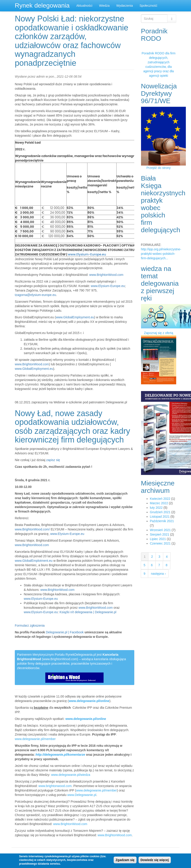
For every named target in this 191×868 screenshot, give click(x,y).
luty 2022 (156, 508)
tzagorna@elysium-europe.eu (35, 295)
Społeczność (148, 6)
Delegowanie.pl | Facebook (65, 632)
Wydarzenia (125, 6)
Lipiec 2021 (158, 539)
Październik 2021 (162, 521)
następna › (158, 574)
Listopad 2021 (160, 517)
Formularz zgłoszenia (30, 625)
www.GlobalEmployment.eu (75, 317)
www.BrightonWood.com (106, 275)
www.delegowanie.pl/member (35, 739)
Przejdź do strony (158, 168)
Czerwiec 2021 (160, 543)
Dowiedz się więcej (155, 860)
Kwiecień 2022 (160, 499)
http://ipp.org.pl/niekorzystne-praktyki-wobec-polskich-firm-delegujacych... (161, 254)
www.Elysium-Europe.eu (87, 254)
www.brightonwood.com (55, 786)
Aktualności (84, 6)
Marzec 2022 (159, 503)
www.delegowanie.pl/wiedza (71, 775)
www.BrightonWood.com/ (32, 529)
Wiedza (104, 6)
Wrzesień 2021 (160, 530)
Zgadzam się (125, 860)
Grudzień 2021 (160, 512)
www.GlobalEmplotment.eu (34, 561)
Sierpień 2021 (160, 534)
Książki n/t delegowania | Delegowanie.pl (88, 612)
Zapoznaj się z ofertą (158, 333)
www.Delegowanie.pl (82, 795)
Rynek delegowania (42, 5)
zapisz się (53, 460)
